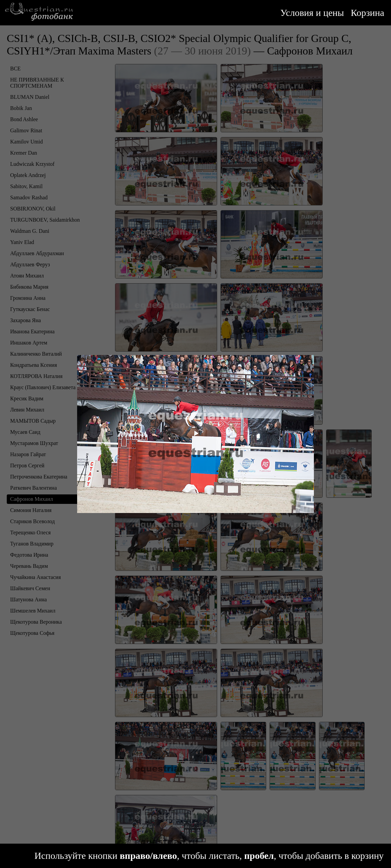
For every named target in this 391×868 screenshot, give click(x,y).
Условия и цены (312, 13)
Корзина (367, 13)
